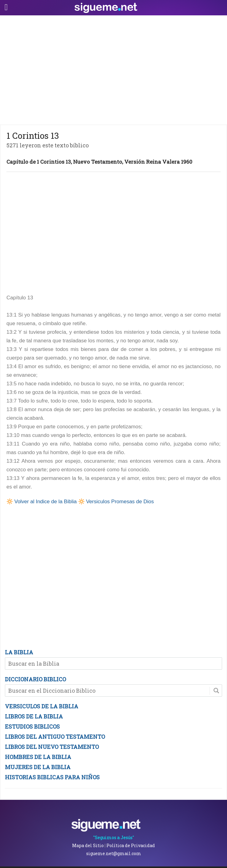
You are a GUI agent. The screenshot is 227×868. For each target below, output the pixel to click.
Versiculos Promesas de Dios (120, 502)
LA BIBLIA (19, 652)
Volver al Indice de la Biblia (46, 502)
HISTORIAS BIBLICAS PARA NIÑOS (52, 777)
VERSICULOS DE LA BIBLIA (42, 706)
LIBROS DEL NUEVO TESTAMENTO (52, 747)
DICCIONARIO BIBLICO (35, 679)
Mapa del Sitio (88, 845)
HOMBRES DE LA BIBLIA (38, 757)
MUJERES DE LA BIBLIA (38, 767)
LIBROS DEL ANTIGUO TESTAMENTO (55, 737)
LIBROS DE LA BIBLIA (34, 716)
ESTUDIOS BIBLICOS (32, 726)
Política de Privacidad (131, 845)
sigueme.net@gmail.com (114, 853)
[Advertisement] (113, 68)
